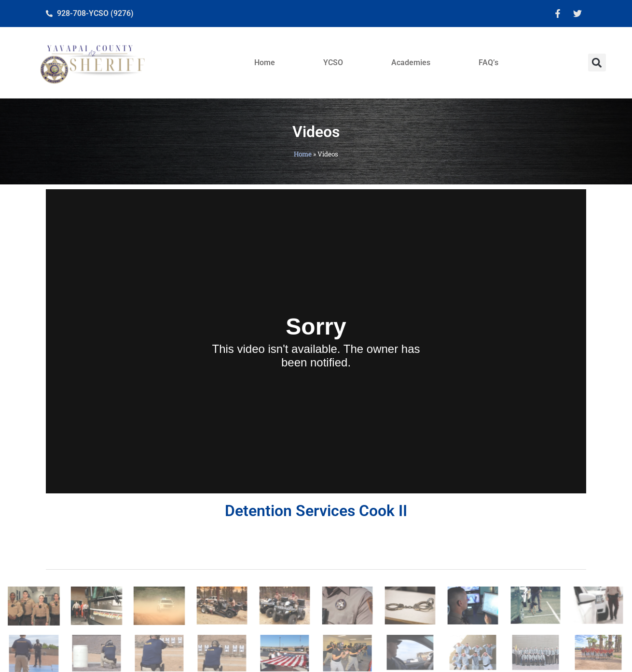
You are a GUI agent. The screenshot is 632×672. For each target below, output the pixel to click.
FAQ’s (488, 63)
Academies (411, 63)
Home (265, 63)
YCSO (333, 63)
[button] (597, 63)
